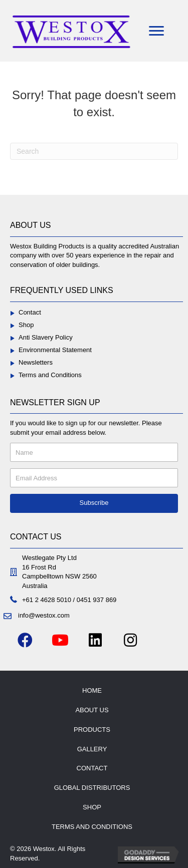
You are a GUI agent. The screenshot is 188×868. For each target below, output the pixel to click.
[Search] (94, 151)
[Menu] (156, 31)
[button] (94, 503)
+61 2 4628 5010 (47, 600)
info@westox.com (44, 615)
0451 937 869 (97, 600)
